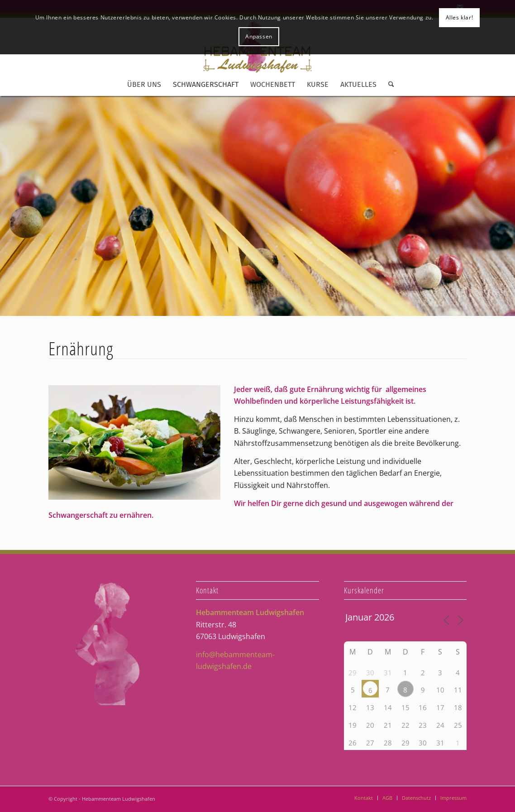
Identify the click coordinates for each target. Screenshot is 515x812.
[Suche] (388, 85)
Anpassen (259, 36)
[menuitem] (144, 85)
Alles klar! (460, 17)
